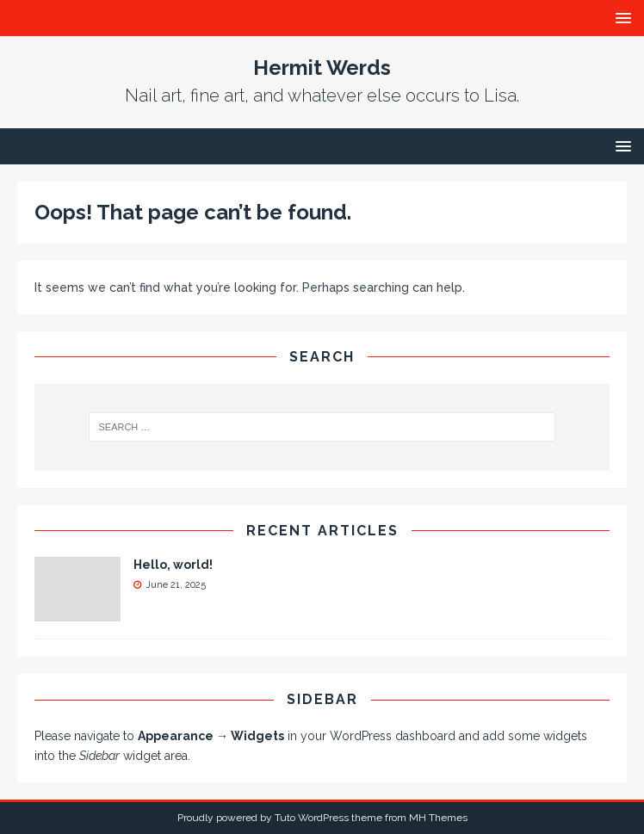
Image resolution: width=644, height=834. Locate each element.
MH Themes (438, 818)
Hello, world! (173, 565)
